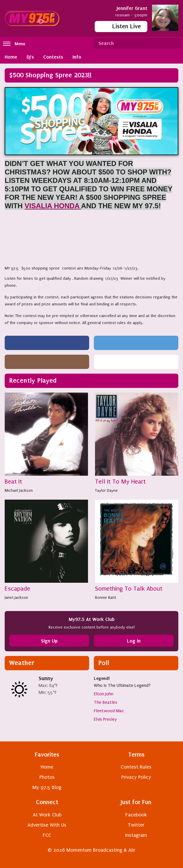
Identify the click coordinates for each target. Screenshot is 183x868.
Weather (22, 663)
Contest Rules (136, 767)
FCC (47, 835)
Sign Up (49, 641)
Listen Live (121, 26)
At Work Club (47, 815)
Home (11, 57)
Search (175, 43)
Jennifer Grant (132, 8)
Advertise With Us (47, 825)
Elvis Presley (105, 719)
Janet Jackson (16, 597)
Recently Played (33, 380)
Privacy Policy (136, 777)
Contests (53, 57)
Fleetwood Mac (109, 711)
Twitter (136, 825)
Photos (47, 777)
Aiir (132, 850)
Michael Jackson (19, 490)
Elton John (104, 694)
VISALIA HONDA (53, 206)
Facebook (136, 815)
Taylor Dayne (106, 490)
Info (77, 57)
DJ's (30, 57)
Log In (134, 641)
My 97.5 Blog (47, 787)
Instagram (136, 835)
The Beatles (106, 702)
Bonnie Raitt (106, 597)
